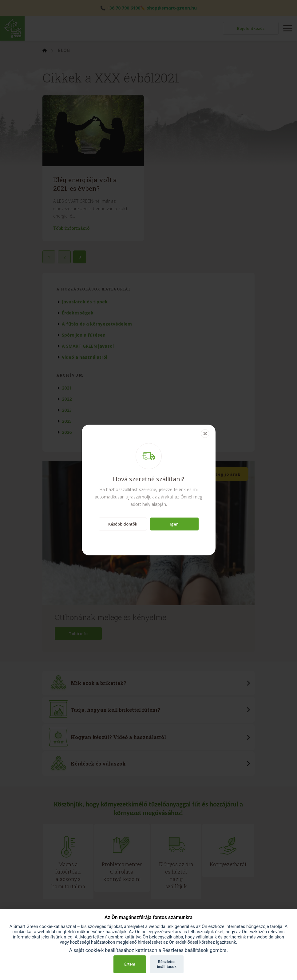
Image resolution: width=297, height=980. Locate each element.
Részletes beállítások (167, 964)
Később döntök (123, 524)
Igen (174, 524)
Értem (130, 964)
